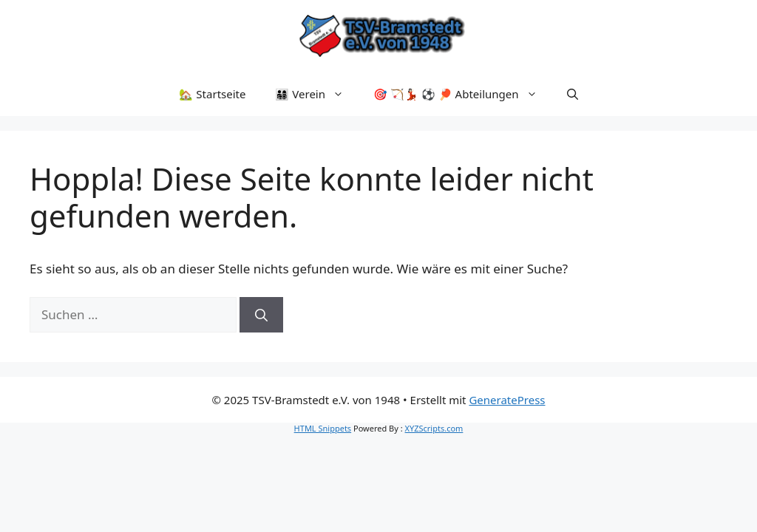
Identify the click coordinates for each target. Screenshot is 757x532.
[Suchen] (261, 315)
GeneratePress (507, 400)
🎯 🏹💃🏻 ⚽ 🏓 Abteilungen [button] (463, 94)
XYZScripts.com (434, 428)
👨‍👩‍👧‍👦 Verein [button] (317, 94)
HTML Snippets (323, 428)
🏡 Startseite (212, 94)
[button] (573, 94)
